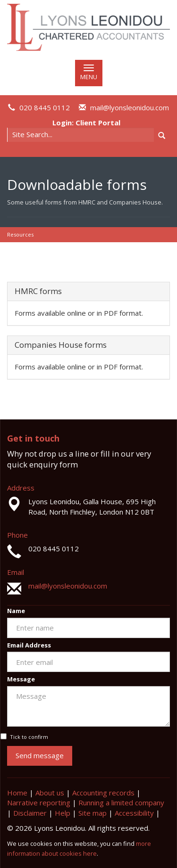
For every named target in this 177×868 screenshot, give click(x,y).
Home (17, 793)
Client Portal (98, 123)
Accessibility (134, 813)
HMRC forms (38, 291)
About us (50, 793)
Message (21, 679)
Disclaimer (30, 813)
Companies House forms (61, 345)
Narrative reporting (39, 802)
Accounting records (103, 793)
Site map (93, 813)
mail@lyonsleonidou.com (130, 107)
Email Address (29, 645)
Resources (20, 234)
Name (16, 611)
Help (63, 813)
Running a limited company (121, 802)
